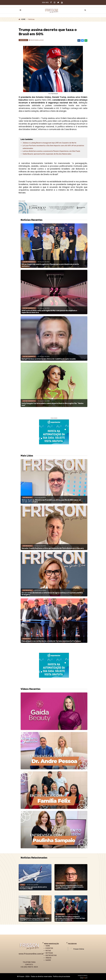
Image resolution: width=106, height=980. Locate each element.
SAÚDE (48, 960)
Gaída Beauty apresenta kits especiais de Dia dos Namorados (47, 154)
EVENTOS (49, 948)
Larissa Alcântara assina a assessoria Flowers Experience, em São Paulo (51, 151)
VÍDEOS (48, 958)
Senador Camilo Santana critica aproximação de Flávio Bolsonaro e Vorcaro (53, 548)
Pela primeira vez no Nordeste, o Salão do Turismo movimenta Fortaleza (51, 641)
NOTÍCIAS (49, 953)
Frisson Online (79, 949)
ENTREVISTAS (51, 955)
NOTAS (48, 951)
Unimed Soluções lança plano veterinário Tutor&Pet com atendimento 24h (34, 919)
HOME (23, 19)
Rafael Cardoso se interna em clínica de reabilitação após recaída (49, 359)
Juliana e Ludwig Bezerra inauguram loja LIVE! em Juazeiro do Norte (49, 143)
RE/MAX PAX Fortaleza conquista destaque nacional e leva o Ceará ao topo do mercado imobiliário (70, 918)
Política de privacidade (62, 976)
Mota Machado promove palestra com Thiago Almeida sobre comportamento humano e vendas (69, 887)
